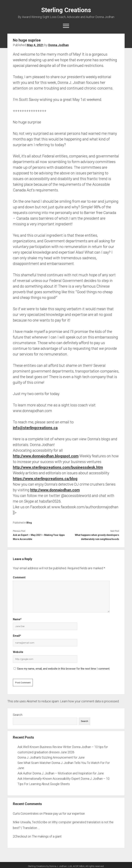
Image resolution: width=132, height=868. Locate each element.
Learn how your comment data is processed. (90, 701)
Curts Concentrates (26, 814)
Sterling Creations (66, 10)
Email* (17, 636)
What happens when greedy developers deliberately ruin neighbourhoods (97, 537)
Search (18, 715)
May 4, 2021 (35, 45)
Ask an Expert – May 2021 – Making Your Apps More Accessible (39, 537)
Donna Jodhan (59, 45)
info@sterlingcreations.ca (35, 428)
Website (18, 652)
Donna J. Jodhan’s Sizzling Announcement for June (51, 757)
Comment (19, 577)
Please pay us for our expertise (64, 814)
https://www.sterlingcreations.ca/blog (45, 479)
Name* (17, 619)
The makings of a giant (47, 836)
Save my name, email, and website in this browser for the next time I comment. (64, 669)
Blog (29, 523)
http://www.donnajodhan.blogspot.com (46, 456)
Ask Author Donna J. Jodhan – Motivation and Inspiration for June (61, 773)
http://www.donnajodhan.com (55, 490)
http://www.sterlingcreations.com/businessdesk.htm (58, 467)
